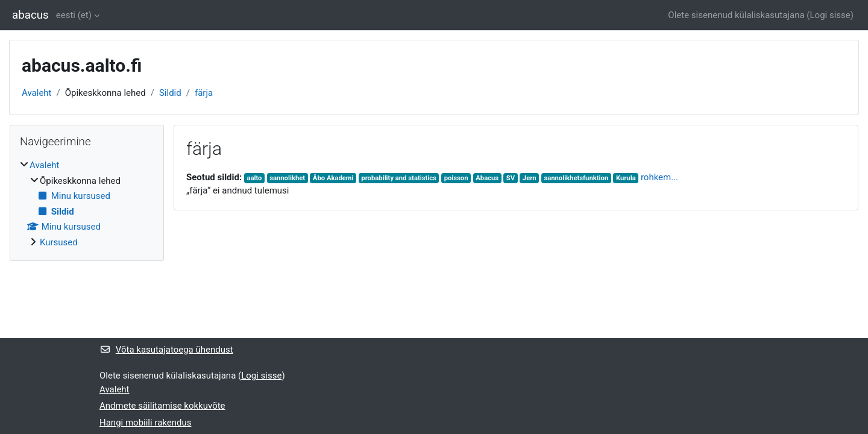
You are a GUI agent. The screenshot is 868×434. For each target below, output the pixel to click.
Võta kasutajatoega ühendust (166, 350)
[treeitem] (87, 204)
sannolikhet (287, 178)
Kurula (626, 178)
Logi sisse (830, 15)
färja (204, 93)
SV (511, 178)
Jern (530, 178)
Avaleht (37, 93)
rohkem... (659, 177)
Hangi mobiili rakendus (146, 423)
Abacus (487, 178)
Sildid (170, 93)
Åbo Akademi (333, 178)
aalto (254, 178)
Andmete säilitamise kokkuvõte (162, 406)
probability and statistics (399, 178)
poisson (456, 178)
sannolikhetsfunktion (576, 178)
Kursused (59, 242)
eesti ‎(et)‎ (74, 15)
